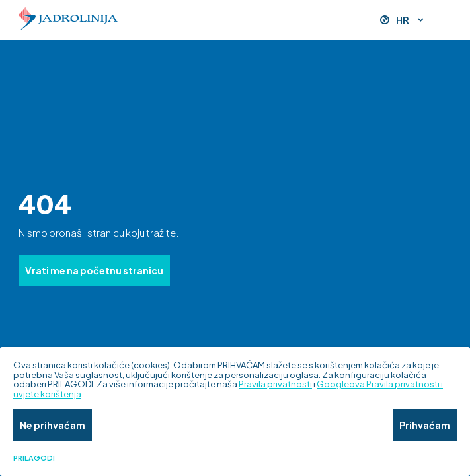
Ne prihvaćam (53, 425)
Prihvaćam (425, 425)
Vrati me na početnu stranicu (94, 270)
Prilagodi (34, 458)
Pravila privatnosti (275, 384)
